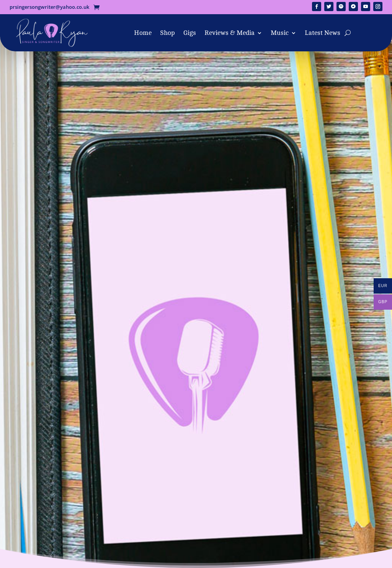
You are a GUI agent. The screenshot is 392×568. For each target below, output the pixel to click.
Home (143, 33)
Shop (167, 33)
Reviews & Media (229, 33)
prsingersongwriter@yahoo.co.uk (49, 7)
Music (280, 33)
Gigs (190, 33)
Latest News (323, 33)
